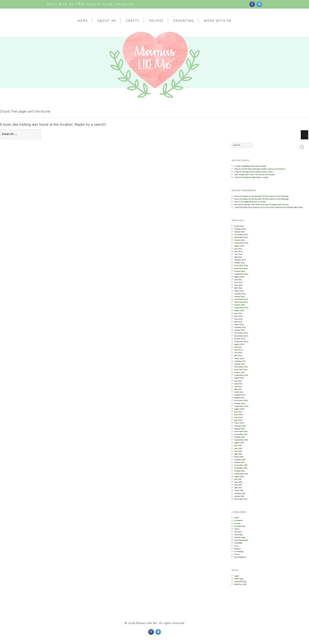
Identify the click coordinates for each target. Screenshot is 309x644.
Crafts (133, 21)
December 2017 (241, 499)
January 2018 (239, 496)
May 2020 (238, 417)
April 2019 (238, 454)
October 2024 (240, 271)
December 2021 (241, 367)
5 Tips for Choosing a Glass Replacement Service (254, 172)
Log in (236, 576)
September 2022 (241, 342)
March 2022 (239, 358)
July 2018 (238, 479)
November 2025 (241, 237)
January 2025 (239, 263)
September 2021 (241, 375)
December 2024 (241, 265)
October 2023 (240, 305)
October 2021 (240, 372)
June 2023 (238, 316)
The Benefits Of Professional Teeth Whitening (269, 196)
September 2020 (241, 406)
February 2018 (240, 493)
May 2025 (238, 254)
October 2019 (239, 437)
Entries (239, 579)
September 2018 (241, 474)
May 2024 (238, 285)
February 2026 (240, 229)
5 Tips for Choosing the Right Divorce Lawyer (251, 177)
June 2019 (238, 448)
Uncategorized (240, 557)
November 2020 (241, 400)
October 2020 (240, 403)
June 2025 (238, 251)
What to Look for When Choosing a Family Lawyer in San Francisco (260, 169)
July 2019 (238, 445)
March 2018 (239, 490)
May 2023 (238, 319)
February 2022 (240, 361)
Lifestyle (238, 532)
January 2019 (239, 462)
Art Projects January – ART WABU (247, 205)
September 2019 (241, 440)
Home (83, 21)
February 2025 (240, 260)
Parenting (184, 21)
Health (237, 523)
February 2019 (240, 460)
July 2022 (238, 347)
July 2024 (238, 280)
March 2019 (239, 457)
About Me (107, 21)
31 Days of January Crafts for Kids (276, 205)
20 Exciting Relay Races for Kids (253, 202)
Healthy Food (240, 526)
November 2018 (241, 468)
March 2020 (239, 423)
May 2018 (238, 485)
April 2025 (238, 257)
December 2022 (241, 333)
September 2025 (241, 243)
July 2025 (238, 249)
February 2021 (240, 395)
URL (236, 202)
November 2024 (241, 268)
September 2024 (241, 274)
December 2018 (241, 465)
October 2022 (240, 339)
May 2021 (238, 387)
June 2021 (238, 384)
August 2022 (239, 344)
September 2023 (241, 308)
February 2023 (240, 327)
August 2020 (239, 409)
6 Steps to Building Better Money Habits (250, 166)
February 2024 (240, 294)
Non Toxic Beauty (241, 540)
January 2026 (240, 232)
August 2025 (239, 246)
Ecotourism (238, 520)
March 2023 (239, 325)
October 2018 (239, 471)
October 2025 (240, 240)
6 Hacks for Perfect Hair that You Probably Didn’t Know (281, 207)
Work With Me (218, 21)
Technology (239, 552)
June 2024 (238, 282)
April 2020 (238, 420)
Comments (240, 582)
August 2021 (239, 378)
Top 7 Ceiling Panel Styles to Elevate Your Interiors (255, 175)
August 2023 (239, 310)
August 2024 (239, 277)
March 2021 (239, 392)
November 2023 (241, 302)
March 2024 (239, 291)
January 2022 (240, 364)
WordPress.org (240, 584)
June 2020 (238, 415)
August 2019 (239, 443)
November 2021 (241, 370)
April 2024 (238, 288)
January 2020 (240, 429)
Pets (236, 546)
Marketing (238, 535)
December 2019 (241, 432)
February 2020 (240, 426)
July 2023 (238, 313)
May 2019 (238, 451)
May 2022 (238, 353)
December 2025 (241, 235)
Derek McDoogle (241, 196)
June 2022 (238, 350)
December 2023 (241, 299)
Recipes (156, 21)
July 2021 (238, 381)
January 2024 (239, 296)
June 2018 (238, 482)
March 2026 (239, 226)
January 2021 (239, 398)
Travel (237, 554)
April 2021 (238, 389)
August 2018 (239, 477)
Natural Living (240, 537)
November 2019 (241, 434)
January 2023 (239, 330)
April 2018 (238, 488)
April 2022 (238, 355)
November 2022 (241, 336)
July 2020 (238, 412)
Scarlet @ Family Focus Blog (245, 207)
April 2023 (238, 322)
